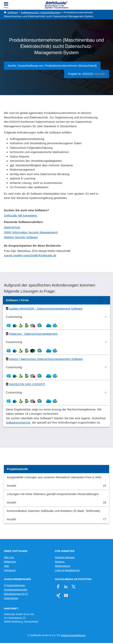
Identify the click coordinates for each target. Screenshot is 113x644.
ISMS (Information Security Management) (31, 232)
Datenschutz (12, 227)
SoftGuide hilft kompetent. (21, 215)
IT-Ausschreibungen (14, 585)
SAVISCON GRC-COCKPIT (27, 384)
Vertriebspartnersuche (16, 590)
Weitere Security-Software (21, 237)
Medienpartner (62, 566)
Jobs (6, 566)
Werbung (60, 562)
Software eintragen (65, 557)
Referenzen (10, 562)
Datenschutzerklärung (73, 635)
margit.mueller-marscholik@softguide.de (30, 255)
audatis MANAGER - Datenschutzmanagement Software (46, 309)
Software (13, 12)
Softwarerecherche (18, 422)
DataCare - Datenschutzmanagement (33, 334)
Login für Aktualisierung (67, 570)
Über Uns (9, 557)
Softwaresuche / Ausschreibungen (41, 12)
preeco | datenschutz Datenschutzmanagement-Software (46, 359)
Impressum (10, 570)
